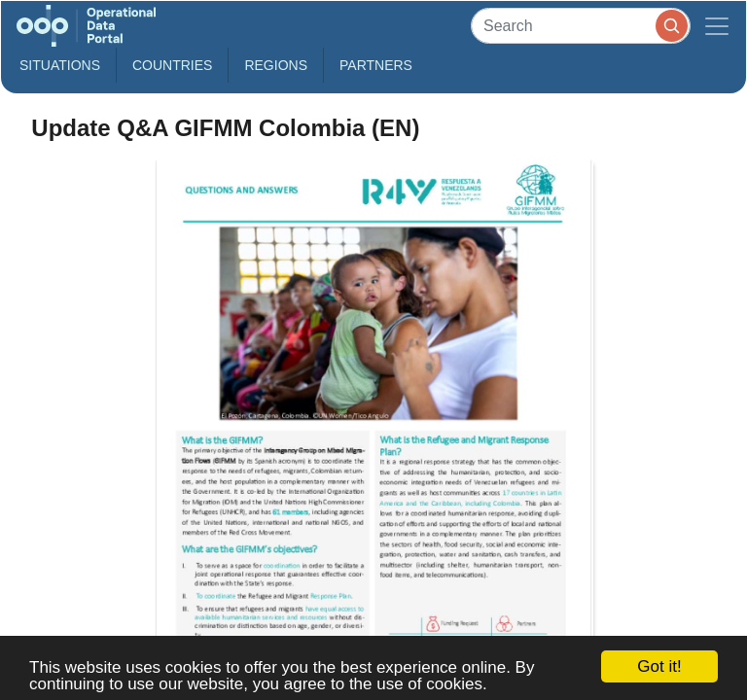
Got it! (659, 666)
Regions (276, 65)
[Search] (581, 26)
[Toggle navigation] (717, 26)
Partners (376, 65)
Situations (60, 65)
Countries (172, 65)
